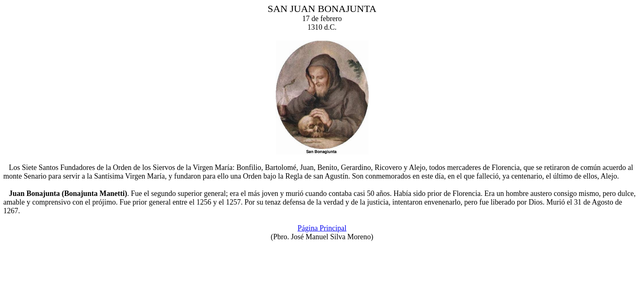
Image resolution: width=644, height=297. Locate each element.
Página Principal (322, 228)
